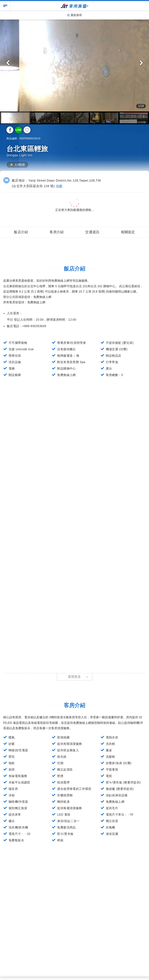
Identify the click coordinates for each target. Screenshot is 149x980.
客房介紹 (57, 232)
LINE (18, 130)
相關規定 (128, 232)
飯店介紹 (21, 232)
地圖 (59, 186)
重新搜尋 (74, 15)
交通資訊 (92, 232)
